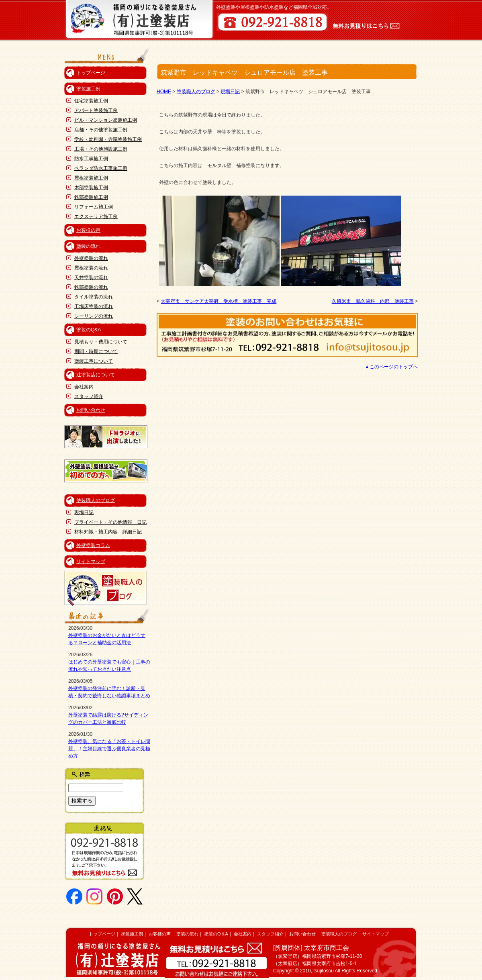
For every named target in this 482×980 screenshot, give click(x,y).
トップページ (91, 73)
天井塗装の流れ (91, 278)
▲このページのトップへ (391, 367)
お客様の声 (88, 230)
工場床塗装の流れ (94, 306)
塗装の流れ (187, 934)
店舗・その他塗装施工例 (101, 130)
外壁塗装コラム (93, 545)
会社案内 (84, 387)
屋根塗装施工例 (91, 178)
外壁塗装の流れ (91, 258)
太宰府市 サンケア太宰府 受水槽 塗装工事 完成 (219, 301)
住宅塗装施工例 (91, 101)
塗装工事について (94, 361)
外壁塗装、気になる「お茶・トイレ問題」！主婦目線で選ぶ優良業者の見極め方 (109, 749)
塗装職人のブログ (96, 500)
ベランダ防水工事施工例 (101, 168)
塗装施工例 (88, 89)
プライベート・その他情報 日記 (110, 522)
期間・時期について (96, 351)
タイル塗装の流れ (94, 297)
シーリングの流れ (94, 316)
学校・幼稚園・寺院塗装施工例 (108, 139)
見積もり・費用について (101, 342)
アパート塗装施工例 (96, 110)
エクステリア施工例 (96, 216)
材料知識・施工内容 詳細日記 (108, 532)
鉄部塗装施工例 (91, 197)
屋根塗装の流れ (91, 268)
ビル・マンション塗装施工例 (106, 120)
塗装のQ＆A (216, 934)
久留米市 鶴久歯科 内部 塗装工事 (373, 301)
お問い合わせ (91, 410)
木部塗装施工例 (91, 188)
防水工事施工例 (91, 159)
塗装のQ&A (89, 330)
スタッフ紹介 (89, 396)
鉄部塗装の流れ (91, 287)
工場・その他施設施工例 (101, 149)
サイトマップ (91, 561)
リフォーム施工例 (94, 207)
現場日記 (84, 512)
